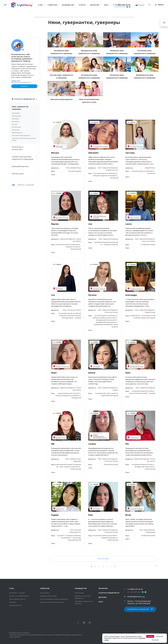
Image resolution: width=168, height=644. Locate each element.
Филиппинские (17, 133)
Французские (17, 116)
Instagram (84, 623)
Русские (15, 124)
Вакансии (103, 588)
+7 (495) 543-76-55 (122, 5)
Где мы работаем (15, 605)
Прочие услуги (26, 174)
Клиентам (45, 588)
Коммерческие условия (49, 596)
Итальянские (16, 127)
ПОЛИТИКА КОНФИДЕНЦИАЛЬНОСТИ (147, 633)
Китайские (16, 121)
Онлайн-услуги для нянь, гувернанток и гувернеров (26, 158)
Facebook (78, 623)
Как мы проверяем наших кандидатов (54, 599)
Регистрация (45, 593)
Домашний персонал (26, 166)
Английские (16, 113)
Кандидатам (81, 588)
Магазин (103, 597)
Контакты (13, 602)
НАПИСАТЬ (24, 86)
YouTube (90, 623)
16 (115, 566)
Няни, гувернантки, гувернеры (26, 108)
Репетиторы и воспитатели (26, 148)
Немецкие (15, 119)
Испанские (16, 130)
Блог (101, 602)
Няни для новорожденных (21, 135)
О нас (12, 588)
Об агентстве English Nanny (19, 596)
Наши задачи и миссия (17, 599)
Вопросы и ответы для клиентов (52, 602)
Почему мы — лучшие (17, 593)
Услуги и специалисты (109, 593)
